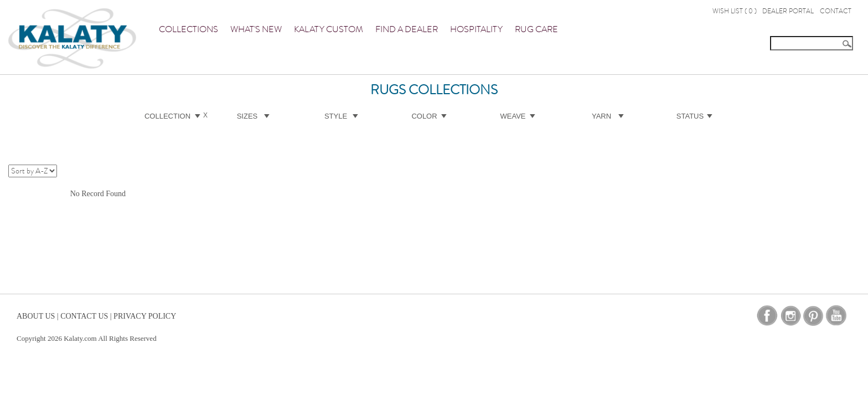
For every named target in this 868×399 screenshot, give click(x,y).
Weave (513, 116)
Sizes (247, 116)
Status (690, 116)
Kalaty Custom (329, 29)
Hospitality (476, 29)
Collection (167, 116)
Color (424, 116)
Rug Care (536, 29)
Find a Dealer (407, 29)
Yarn (601, 116)
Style (336, 116)
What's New (256, 29)
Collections (188, 29)
